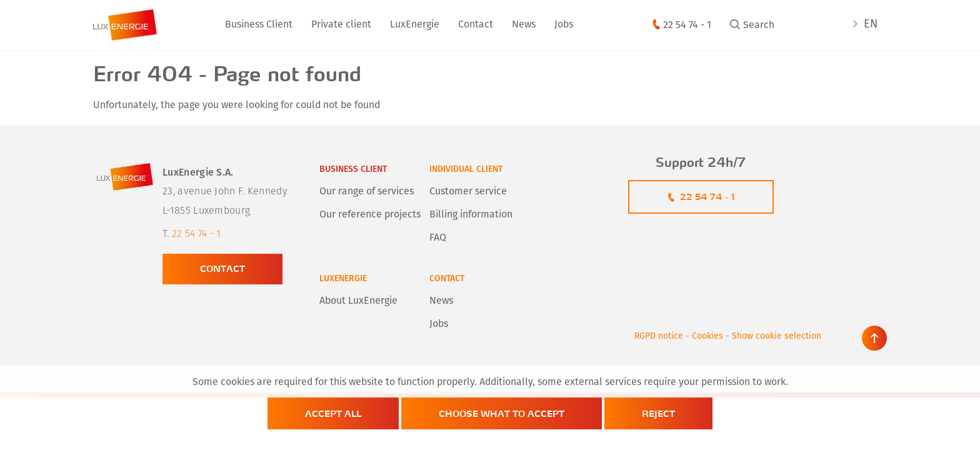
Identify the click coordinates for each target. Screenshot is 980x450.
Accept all (333, 413)
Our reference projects (370, 215)
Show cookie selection (777, 337)
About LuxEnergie (358, 301)
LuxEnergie (415, 25)
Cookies (707, 337)
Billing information (471, 215)
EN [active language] (871, 25)
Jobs (564, 25)
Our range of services (367, 192)
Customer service (468, 192)
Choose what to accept (502, 413)
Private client (341, 25)
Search (759, 26)
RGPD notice (659, 337)
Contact (476, 25)
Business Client (259, 25)
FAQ (438, 238)
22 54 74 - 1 (687, 26)
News (524, 25)
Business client (353, 170)
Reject (658, 413)
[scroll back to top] (874, 338)
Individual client (466, 170)
